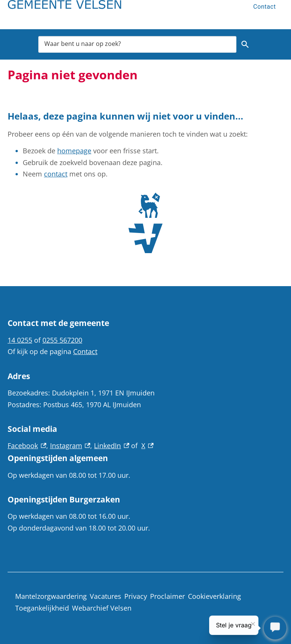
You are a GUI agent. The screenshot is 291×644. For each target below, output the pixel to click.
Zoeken (244, 44)
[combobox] (137, 44)
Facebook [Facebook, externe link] (27, 446)
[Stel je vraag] (275, 628)
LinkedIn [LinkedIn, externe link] (112, 446)
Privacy (136, 596)
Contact (264, 7)
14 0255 (20, 340)
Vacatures (106, 596)
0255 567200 (62, 340)
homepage (74, 151)
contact (56, 174)
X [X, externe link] (147, 446)
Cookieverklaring (214, 596)
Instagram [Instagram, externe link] (70, 446)
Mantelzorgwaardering (51, 596)
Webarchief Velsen (102, 608)
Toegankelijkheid (42, 608)
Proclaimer (167, 596)
